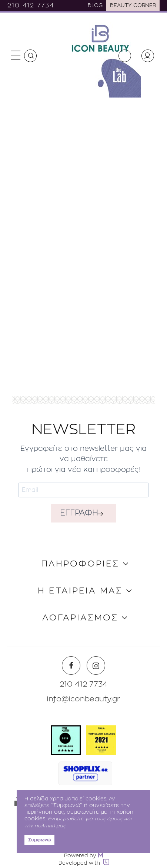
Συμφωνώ (39, 840)
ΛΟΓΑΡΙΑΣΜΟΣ (80, 618)
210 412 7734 (31, 6)
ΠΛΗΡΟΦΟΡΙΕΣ (80, 564)
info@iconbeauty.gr (83, 699)
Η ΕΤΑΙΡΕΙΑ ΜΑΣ (80, 591)
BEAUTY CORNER (133, 6)
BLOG (95, 6)
